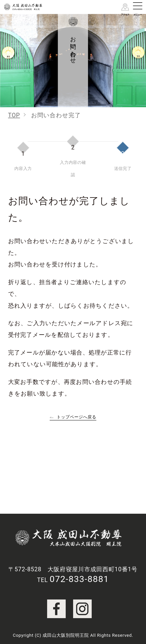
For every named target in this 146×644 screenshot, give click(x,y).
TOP (14, 115)
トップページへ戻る (76, 417)
